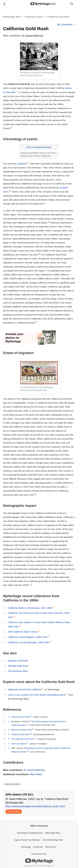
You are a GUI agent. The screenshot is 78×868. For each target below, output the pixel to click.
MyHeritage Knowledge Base (30, 833)
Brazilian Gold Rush (18, 661)
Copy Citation (14, 812)
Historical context (34, 17)
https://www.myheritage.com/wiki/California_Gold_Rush (35, 806)
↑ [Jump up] (8, 717)
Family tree (38, 847)
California (22, 164)
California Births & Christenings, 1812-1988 (30, 608)
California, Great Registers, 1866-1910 (27, 637)
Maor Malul (36, 774)
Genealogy (26, 847)
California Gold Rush (58, 17)
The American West (18, 671)
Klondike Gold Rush (18, 666)
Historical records (39, 854)
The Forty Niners (19, 744)
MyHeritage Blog (52, 833)
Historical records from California (25, 689)
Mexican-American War (22, 730)
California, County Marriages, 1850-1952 (28, 642)
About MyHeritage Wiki (53, 840)
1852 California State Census (23, 632)
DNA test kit (51, 847)
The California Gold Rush (22, 739)
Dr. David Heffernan (33, 36)
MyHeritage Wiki (12, 17)
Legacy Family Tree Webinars (27, 840)
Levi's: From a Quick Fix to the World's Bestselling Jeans (37, 695)
